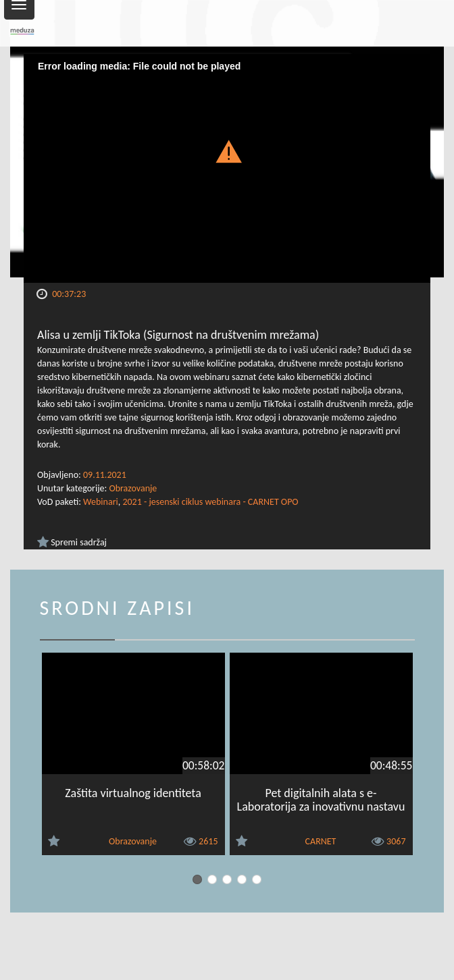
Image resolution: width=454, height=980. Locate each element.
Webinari (101, 502)
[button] (227, 151)
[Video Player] (227, 168)
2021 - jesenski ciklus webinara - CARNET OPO (210, 502)
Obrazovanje (133, 488)
